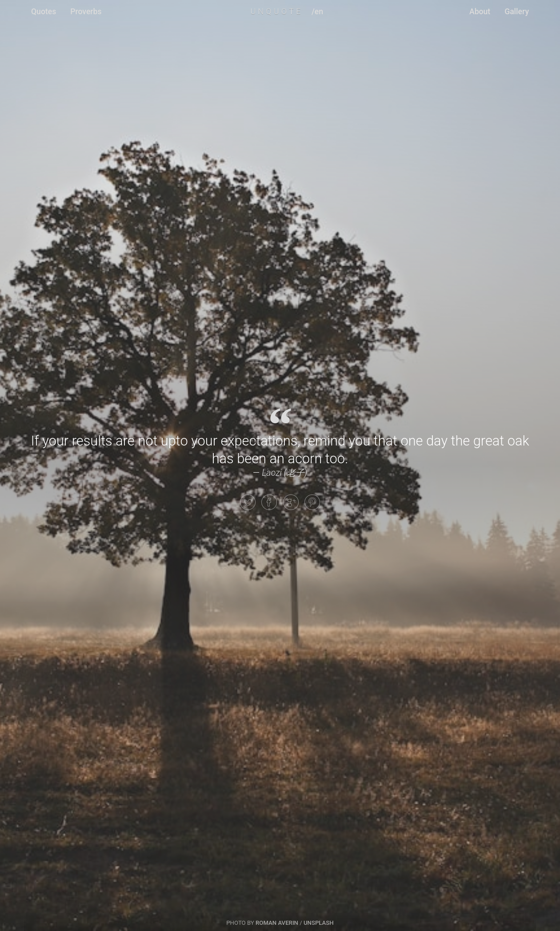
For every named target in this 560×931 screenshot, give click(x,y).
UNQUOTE (276, 12)
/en (317, 12)
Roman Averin (277, 923)
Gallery (517, 12)
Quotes (44, 12)
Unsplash (319, 923)
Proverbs (86, 12)
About (480, 12)
